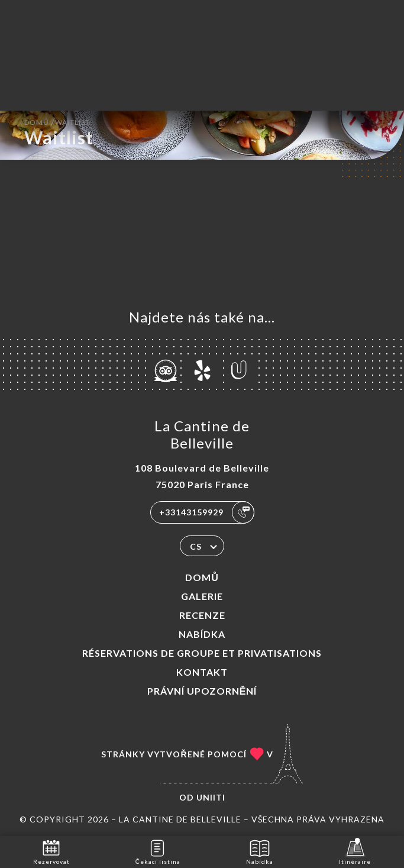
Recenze (202, 615)
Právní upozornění (202, 691)
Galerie (202, 596)
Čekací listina (158, 851)
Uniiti (211, 797)
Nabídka (202, 634)
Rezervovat (51, 851)
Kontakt (202, 672)
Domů (202, 577)
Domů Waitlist (57, 121)
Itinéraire (355, 851)
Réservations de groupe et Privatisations (202, 653)
